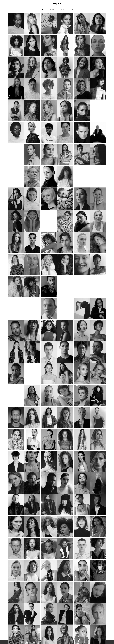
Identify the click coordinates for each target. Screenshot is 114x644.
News (63, 9)
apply (73, 9)
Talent (52, 9)
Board (42, 10)
